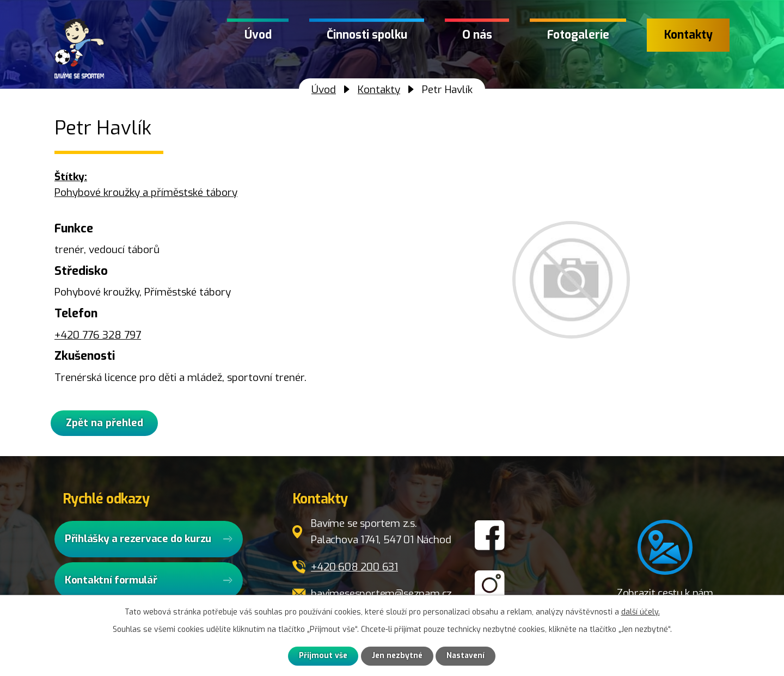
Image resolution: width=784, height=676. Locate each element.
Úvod (258, 35)
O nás (477, 35)
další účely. (641, 612)
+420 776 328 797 (98, 335)
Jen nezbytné (397, 656)
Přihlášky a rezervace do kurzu (138, 541)
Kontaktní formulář (111, 582)
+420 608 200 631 (354, 569)
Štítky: (71, 177)
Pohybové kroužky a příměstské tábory (146, 192)
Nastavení (467, 656)
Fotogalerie (578, 35)
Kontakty (688, 35)
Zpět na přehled (109, 424)
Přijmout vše (323, 656)
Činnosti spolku (367, 35)
